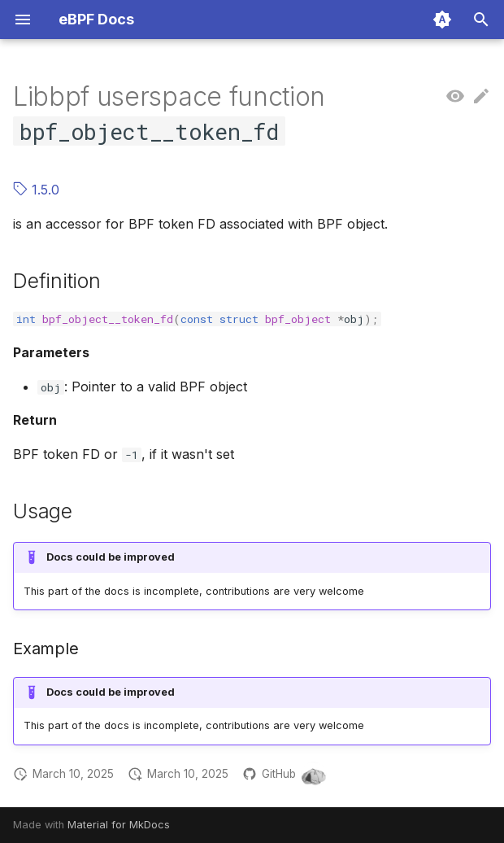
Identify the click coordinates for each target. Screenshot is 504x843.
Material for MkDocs (119, 825)
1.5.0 (36, 190)
